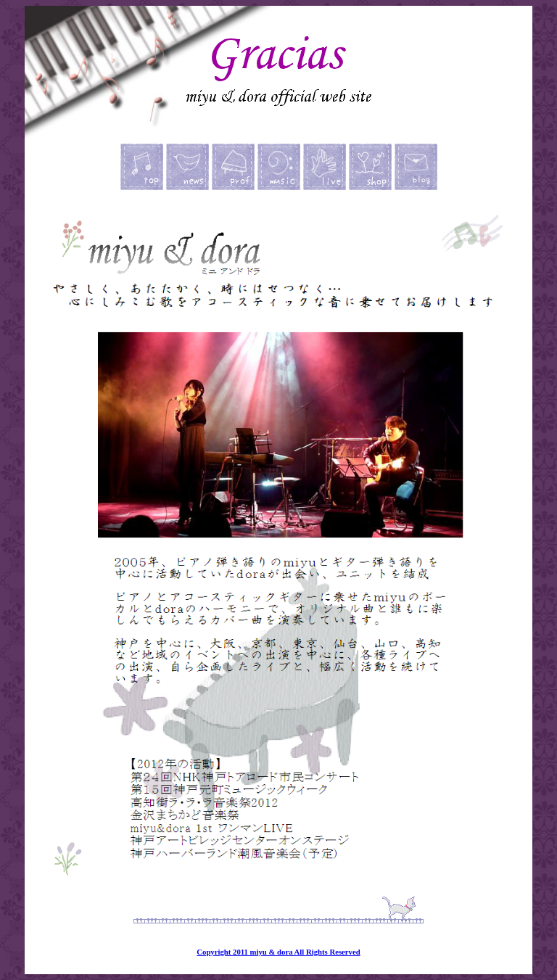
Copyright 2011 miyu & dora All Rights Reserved (278, 952)
